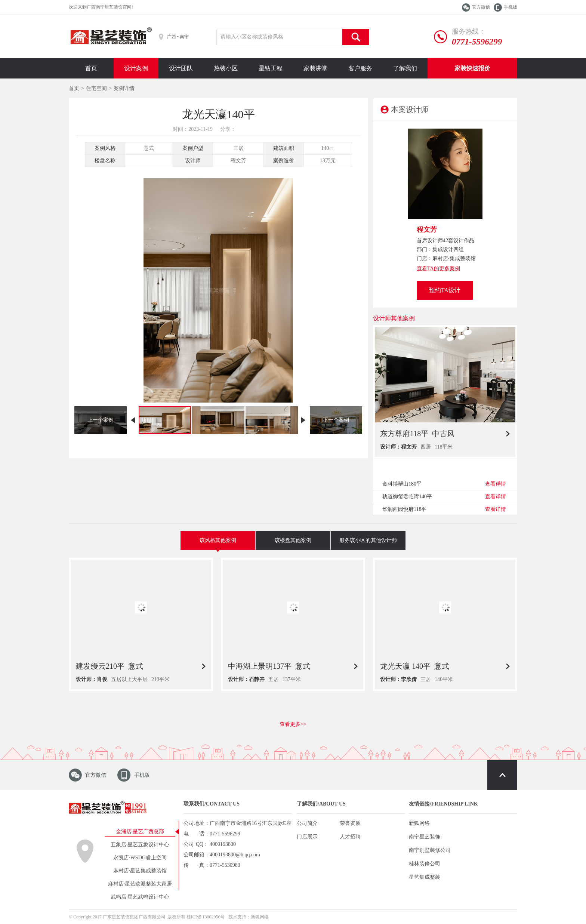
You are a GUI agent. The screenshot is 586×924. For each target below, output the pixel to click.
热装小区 (226, 68)
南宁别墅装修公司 (430, 850)
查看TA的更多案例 (438, 269)
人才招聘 (350, 837)
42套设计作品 (459, 241)
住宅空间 (96, 88)
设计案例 (136, 68)
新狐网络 (419, 823)
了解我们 (405, 68)
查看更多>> (293, 724)
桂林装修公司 (425, 864)
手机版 (511, 7)
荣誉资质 (350, 823)
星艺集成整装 (425, 877)
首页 (91, 68)
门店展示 (307, 837)
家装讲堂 (315, 68)
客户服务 (360, 68)
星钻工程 (271, 68)
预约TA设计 (445, 290)
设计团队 (181, 68)
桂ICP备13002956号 (206, 917)
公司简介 (307, 823)
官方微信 (481, 7)
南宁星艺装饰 (425, 837)
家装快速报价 (472, 68)
